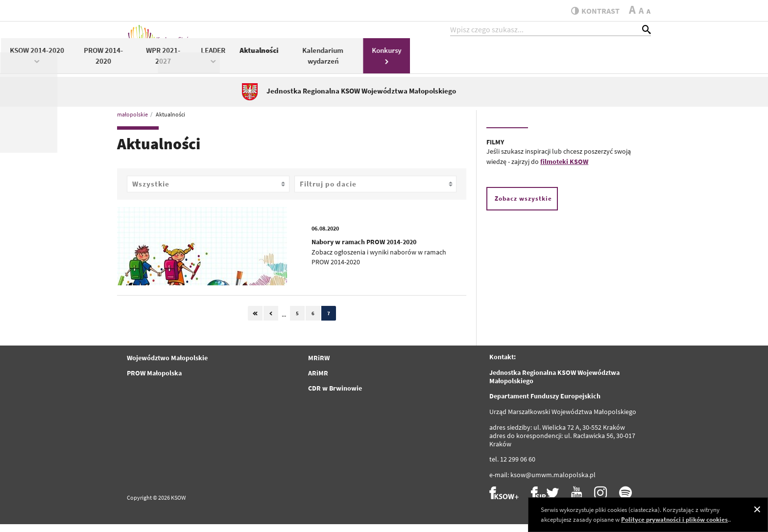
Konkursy (627, 62)
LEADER (454, 62)
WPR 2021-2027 (404, 63)
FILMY (495, 150)
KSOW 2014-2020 (277, 62)
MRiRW (319, 366)
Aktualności (499, 57)
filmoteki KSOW (564, 170)
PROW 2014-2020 (344, 63)
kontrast (591, 11)
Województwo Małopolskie (167, 366)
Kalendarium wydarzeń (564, 63)
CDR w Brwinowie (335, 396)
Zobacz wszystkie (523, 207)
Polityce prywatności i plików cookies (674, 520)
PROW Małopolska (154, 381)
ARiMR (318, 381)
